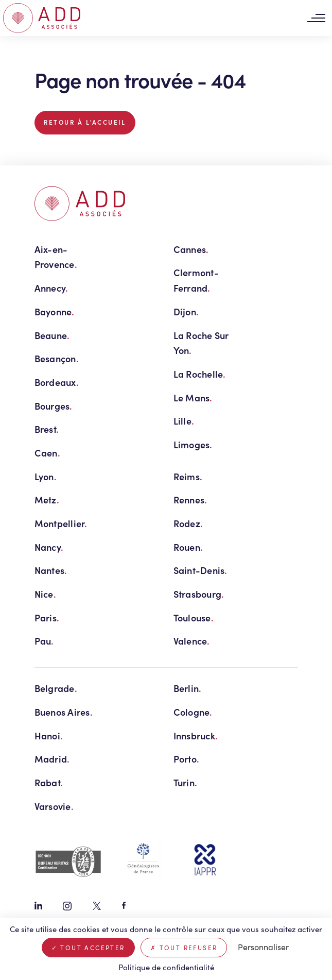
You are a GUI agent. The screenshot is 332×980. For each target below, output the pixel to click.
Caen (47, 453)
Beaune (52, 335)
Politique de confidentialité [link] (166, 967)
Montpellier (61, 523)
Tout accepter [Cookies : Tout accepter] (88, 948)
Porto (187, 759)
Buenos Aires (64, 712)
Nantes (51, 570)
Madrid (52, 759)
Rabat (49, 782)
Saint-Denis (200, 570)
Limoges (193, 444)
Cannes (191, 249)
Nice (45, 594)
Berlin (188, 688)
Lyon (46, 476)
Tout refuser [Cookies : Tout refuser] (184, 948)
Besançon (57, 358)
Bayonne (55, 311)
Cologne (193, 712)
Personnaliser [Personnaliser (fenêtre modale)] (263, 947)
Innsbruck (196, 736)
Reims (188, 476)
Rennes (190, 500)
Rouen (188, 547)
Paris (47, 618)
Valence (192, 641)
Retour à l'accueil (85, 122)
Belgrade (56, 688)
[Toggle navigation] (316, 18)
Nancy (49, 547)
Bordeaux (57, 382)
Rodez (188, 523)
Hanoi (49, 736)
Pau (44, 641)
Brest (47, 429)
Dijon (186, 311)
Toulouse (194, 618)
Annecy (51, 288)
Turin (186, 782)
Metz (47, 500)
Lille (184, 421)
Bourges (54, 406)
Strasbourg (199, 594)
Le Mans (193, 398)
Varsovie (54, 806)
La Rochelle (200, 374)
